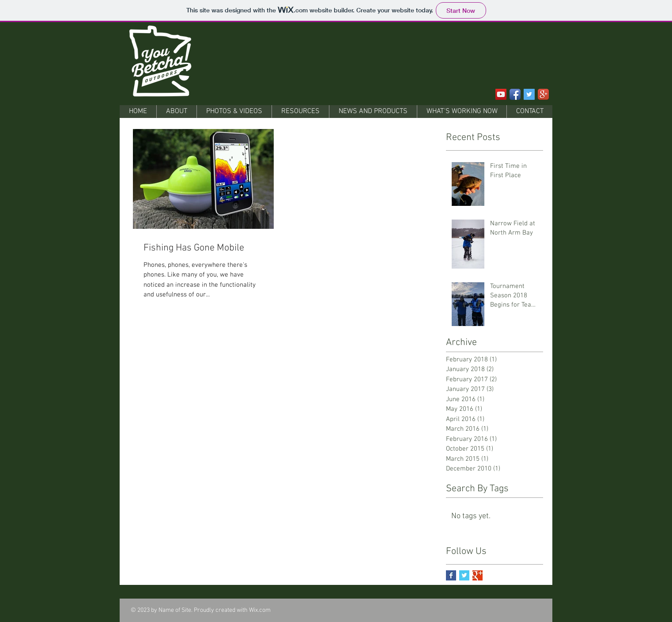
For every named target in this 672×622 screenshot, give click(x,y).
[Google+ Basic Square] (478, 575)
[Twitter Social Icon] (529, 94)
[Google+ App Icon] (543, 94)
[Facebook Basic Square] (451, 575)
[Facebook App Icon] (515, 94)
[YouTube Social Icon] (501, 94)
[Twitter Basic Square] (464, 575)
